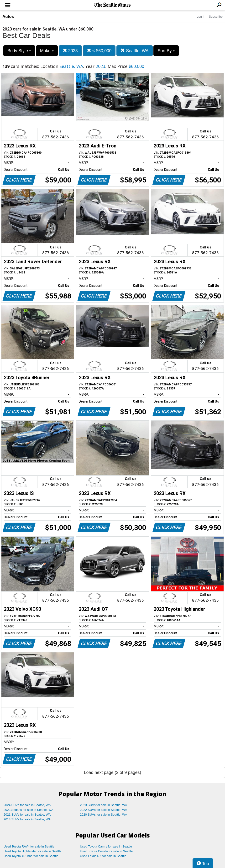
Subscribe (216, 17)
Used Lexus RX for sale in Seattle (103, 856)
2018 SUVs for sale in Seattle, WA (27, 819)
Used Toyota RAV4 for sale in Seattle (29, 846)
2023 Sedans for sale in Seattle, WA (28, 810)
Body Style (19, 51)
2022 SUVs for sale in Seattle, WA (104, 810)
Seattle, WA (134, 51)
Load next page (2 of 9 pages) (112, 772)
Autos (8, 17)
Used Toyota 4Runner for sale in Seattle (31, 856)
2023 (70, 51)
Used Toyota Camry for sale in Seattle (106, 846)
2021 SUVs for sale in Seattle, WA (27, 815)
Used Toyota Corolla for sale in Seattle (106, 851)
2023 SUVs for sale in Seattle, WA (104, 805)
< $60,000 (99, 51)
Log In (201, 17)
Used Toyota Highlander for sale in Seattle (33, 851)
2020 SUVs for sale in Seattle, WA (104, 815)
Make (47, 51)
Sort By (166, 51)
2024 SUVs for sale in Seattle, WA (27, 805)
